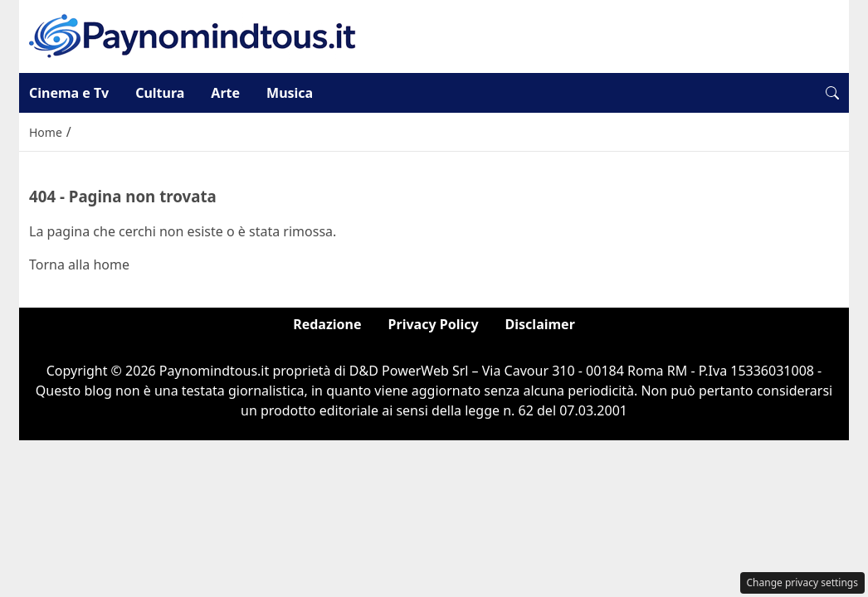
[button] (832, 93)
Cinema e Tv (69, 93)
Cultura (160, 93)
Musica (290, 93)
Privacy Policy (434, 324)
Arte (225, 93)
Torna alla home (79, 265)
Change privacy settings (803, 582)
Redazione (327, 324)
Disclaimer (540, 324)
